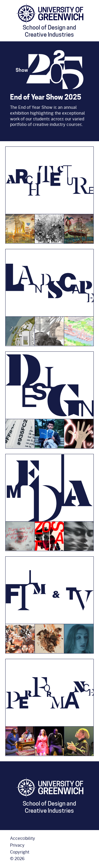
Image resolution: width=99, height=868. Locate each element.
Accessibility (23, 838)
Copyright (20, 852)
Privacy (17, 845)
